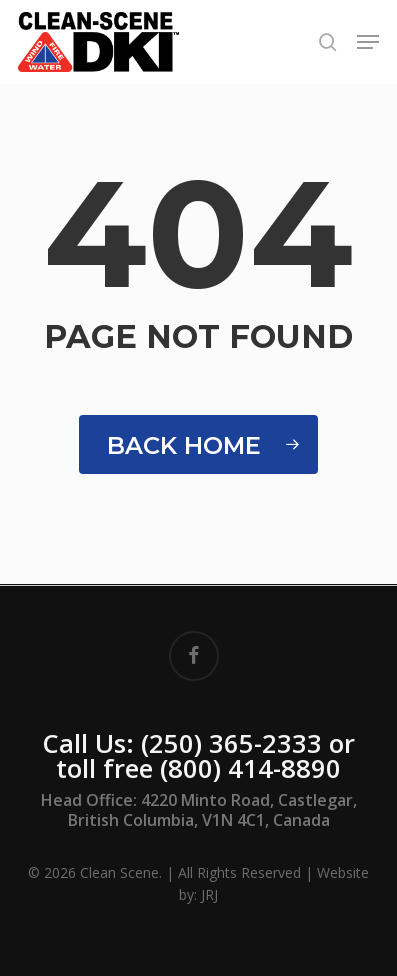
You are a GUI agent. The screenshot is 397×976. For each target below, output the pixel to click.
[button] (368, 42)
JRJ (209, 894)
